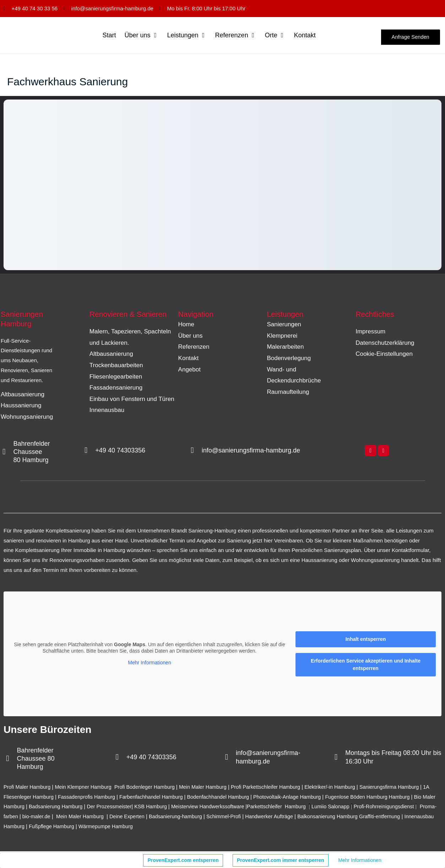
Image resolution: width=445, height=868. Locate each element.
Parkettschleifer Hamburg (312, 807)
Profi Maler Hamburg (28, 787)
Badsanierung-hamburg (256, 817)
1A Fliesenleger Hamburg (36, 797)
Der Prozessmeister (138, 807)
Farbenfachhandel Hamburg (167, 797)
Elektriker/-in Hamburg (345, 787)
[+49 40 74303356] (87, 451)
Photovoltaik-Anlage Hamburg (310, 797)
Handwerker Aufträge (354, 817)
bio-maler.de (111, 817)
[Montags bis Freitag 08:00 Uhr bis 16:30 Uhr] (337, 758)
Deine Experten (206, 817)
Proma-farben (76, 817)
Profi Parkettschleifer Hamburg (277, 787)
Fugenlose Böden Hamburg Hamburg (394, 797)
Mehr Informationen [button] (149, 664)
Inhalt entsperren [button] (366, 640)
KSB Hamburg (182, 807)
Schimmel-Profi (306, 817)
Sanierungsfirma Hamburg (407, 787)
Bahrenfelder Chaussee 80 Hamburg (33, 453)
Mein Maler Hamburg (212, 787)
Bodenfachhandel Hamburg (237, 797)
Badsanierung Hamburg (83, 807)
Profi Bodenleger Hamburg (151, 787)
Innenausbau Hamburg (101, 827)
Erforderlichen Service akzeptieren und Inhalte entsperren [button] (366, 665)
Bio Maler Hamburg (27, 807)
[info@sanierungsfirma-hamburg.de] (193, 451)
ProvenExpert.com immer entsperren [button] (281, 860)
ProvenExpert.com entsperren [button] (183, 860)
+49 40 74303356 (122, 451)
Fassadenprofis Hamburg (100, 797)
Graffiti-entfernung (48, 827)
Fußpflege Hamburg (156, 827)
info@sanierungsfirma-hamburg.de (252, 451)
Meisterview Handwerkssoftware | (242, 807)
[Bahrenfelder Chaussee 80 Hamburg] (5, 453)
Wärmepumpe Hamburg (213, 827)
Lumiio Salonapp (369, 807)
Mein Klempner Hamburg (87, 787)
